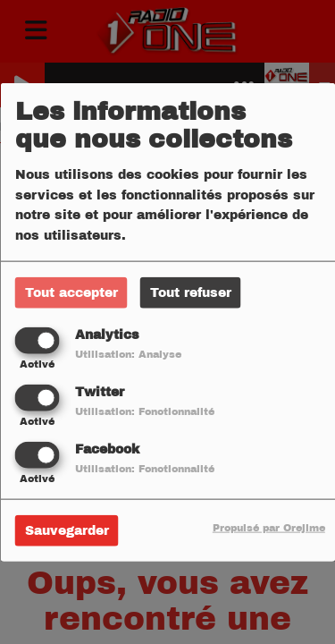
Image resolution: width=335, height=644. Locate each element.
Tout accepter (71, 292)
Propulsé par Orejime (269, 528)
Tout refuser (191, 292)
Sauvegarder (67, 531)
